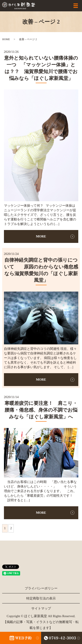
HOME (6, 39)
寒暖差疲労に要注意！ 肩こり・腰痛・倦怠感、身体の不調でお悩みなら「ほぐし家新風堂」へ (41, 410)
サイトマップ (41, 608)
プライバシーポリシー (41, 588)
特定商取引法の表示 (41, 598)
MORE (41, 236)
